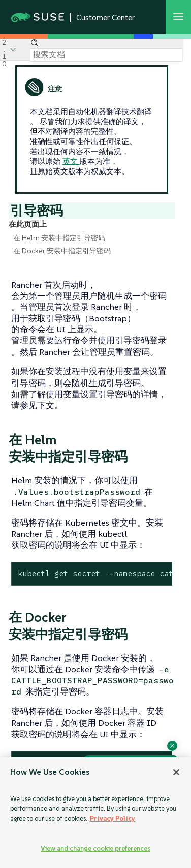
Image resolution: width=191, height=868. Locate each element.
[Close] (176, 772)
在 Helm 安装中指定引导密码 (59, 238)
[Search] (106, 55)
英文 (71, 161)
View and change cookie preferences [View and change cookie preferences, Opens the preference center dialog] (95, 848)
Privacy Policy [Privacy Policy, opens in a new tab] (113, 819)
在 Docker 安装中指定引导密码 (62, 251)
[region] (95, 813)
